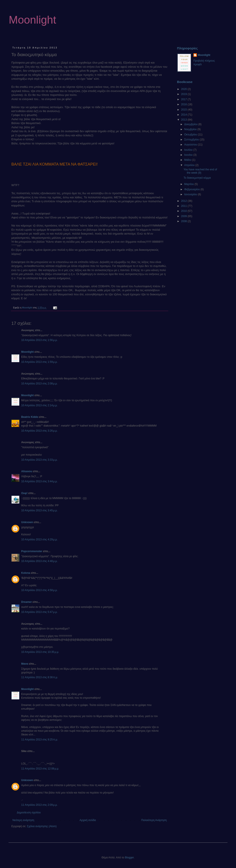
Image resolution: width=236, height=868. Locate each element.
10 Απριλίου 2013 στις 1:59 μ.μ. (39, 362)
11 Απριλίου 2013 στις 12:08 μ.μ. (40, 769)
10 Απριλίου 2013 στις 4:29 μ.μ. (39, 539)
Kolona (26, 573)
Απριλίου (190, 165)
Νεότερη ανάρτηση (23, 820)
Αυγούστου (191, 145)
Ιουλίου (189, 150)
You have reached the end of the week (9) (200, 171)
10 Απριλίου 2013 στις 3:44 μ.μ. (39, 481)
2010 (184, 211)
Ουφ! (24, 493)
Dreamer (27, 602)
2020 (184, 89)
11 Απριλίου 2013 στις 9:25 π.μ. (40, 740)
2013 (184, 120)
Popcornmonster (32, 551)
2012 (184, 201)
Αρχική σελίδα (88, 820)
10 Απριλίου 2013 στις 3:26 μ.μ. (39, 431)
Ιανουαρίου (191, 194)
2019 (184, 94)
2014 (184, 115)
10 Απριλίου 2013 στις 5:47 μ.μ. (39, 612)
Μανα (25, 664)
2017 (184, 99)
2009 (184, 216)
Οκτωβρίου (191, 135)
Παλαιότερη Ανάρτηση (154, 820)
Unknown (27, 522)
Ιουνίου (189, 155)
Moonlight (32, 20)
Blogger (129, 858)
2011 (184, 206)
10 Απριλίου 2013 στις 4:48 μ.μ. (39, 561)
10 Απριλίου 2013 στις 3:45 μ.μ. (39, 510)
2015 (184, 110)
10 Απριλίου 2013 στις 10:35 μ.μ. (40, 652)
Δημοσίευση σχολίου (29, 813)
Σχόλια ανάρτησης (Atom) (42, 826)
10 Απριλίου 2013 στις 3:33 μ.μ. (39, 460)
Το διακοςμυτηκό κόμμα (197, 178)
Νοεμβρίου (191, 129)
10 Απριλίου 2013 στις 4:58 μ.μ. (39, 590)
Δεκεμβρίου (191, 124)
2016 (184, 104)
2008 (184, 221)
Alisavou (27, 471)
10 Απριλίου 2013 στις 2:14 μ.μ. (39, 405)
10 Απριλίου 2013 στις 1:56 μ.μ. (39, 340)
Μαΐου (188, 160)
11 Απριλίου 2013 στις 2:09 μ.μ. (39, 805)
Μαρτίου (189, 184)
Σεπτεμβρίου (192, 140)
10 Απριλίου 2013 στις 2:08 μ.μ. (39, 384)
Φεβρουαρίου (192, 189)
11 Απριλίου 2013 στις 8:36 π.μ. (40, 677)
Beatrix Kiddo (30, 417)
